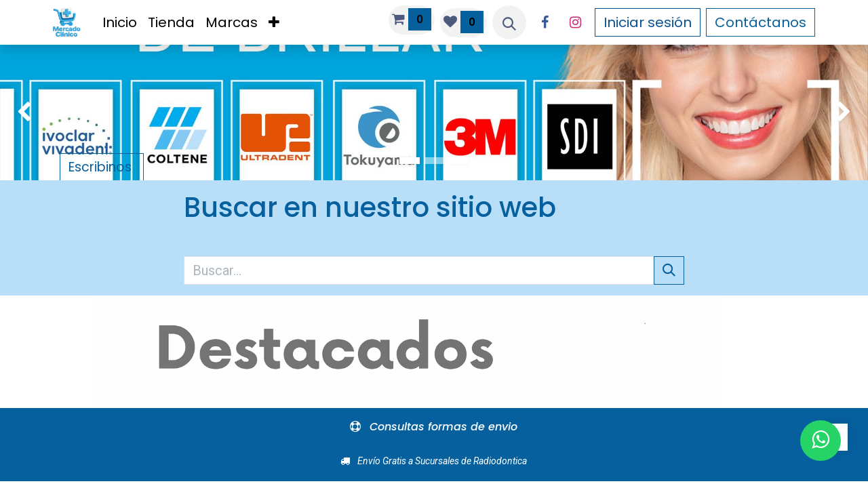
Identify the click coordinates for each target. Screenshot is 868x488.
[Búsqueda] (669, 270)
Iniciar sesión (648, 22)
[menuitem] (120, 22)
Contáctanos (761, 22)
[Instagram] (576, 22)
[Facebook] (545, 22)
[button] (509, 22)
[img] (35, 113)
